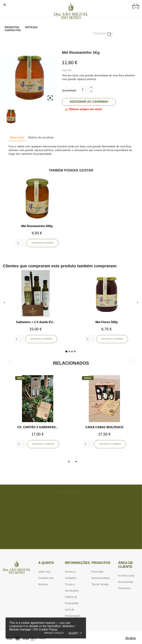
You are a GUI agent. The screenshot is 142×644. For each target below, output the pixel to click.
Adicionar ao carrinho (89, 102)
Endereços (124, 588)
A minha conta (126, 576)
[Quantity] (20, 243)
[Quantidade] (85, 90)
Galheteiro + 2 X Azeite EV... (35, 322)
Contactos (13, 30)
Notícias (31, 27)
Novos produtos (101, 578)
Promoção (97, 572)
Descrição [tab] (17, 137)
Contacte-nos (46, 578)
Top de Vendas (100, 584)
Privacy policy (54, 633)
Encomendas (126, 582)
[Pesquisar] (103, 33)
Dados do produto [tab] (41, 137)
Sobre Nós (44, 572)
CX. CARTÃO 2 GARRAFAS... (38, 427)
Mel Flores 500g (106, 322)
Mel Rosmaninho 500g (37, 226)
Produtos (12, 27)
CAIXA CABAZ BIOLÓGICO (104, 427)
